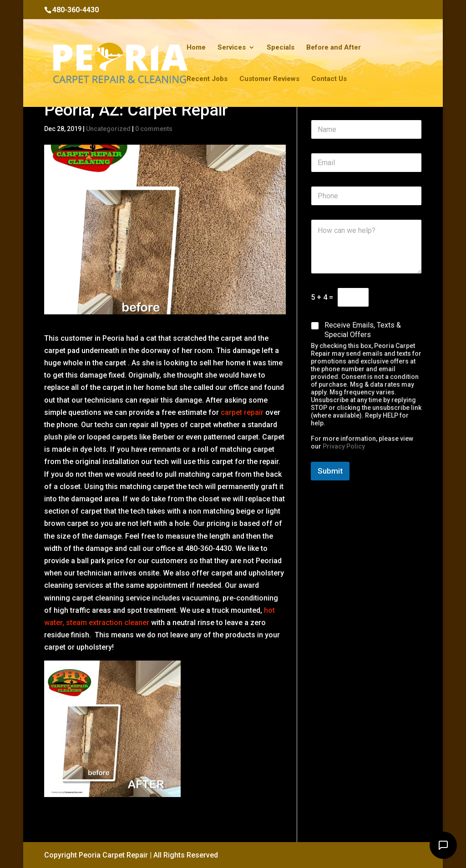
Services (232, 48)
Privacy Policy (344, 446)
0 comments (154, 129)
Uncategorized (108, 129)
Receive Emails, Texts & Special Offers (363, 330)
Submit (330, 471)
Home (196, 48)
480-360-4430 (76, 10)
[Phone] (366, 196)
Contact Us (329, 79)
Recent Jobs (207, 79)
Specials (281, 48)
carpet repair (241, 412)
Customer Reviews (269, 79)
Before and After (334, 48)
